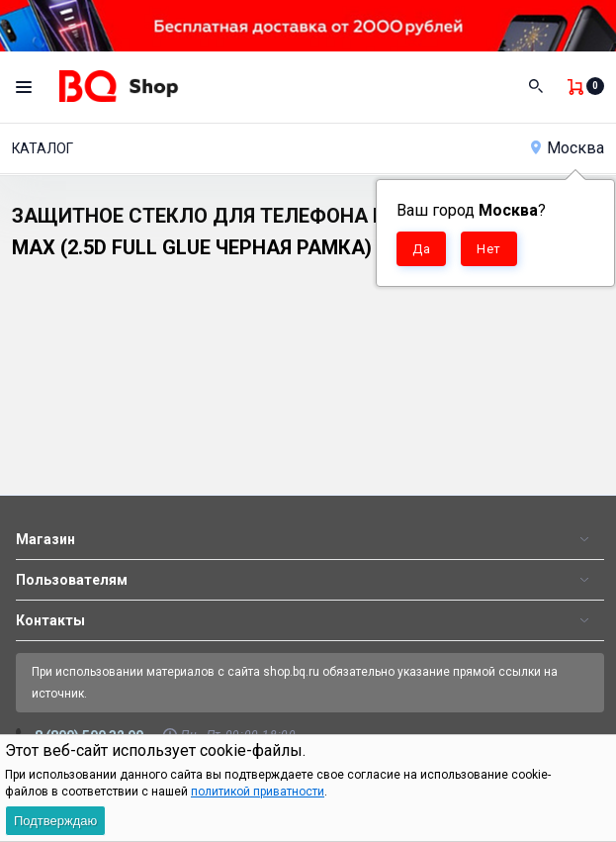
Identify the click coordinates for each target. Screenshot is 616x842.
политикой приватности (258, 792)
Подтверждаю (55, 821)
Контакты (50, 620)
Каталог (43, 148)
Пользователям (72, 580)
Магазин (45, 539)
